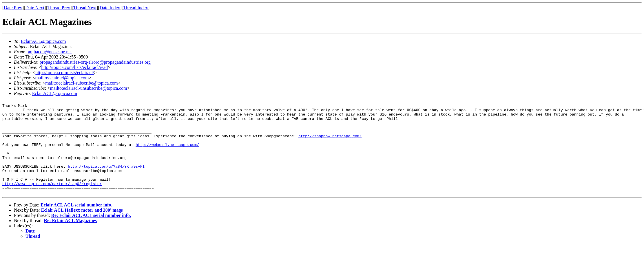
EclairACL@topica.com (43, 41)
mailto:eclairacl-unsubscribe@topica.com (89, 88)
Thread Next (85, 8)
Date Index (110, 8)
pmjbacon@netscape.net (49, 52)
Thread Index (136, 8)
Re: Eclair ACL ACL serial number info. (91, 234)
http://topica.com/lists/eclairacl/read (74, 67)
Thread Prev (59, 8)
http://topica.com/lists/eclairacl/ (65, 73)
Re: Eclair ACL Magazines (70, 239)
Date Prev (13, 8)
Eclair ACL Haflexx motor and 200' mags (82, 228)
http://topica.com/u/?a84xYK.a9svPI (106, 179)
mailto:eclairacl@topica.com (62, 78)
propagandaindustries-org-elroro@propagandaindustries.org (95, 62)
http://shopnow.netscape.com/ (330, 143)
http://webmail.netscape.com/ (167, 153)
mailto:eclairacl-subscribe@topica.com (82, 83)
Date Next (35, 8)
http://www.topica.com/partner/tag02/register (52, 200)
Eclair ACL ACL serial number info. (76, 223)
